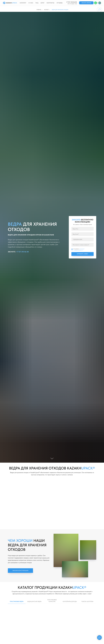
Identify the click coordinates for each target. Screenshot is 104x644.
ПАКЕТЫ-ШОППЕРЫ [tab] (87, 601)
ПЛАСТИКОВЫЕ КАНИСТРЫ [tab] (52, 601)
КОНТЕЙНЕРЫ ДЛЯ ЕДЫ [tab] (70, 601)
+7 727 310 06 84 (72, 2)
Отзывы (60, 3)
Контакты (51, 3)
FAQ (37, 3)
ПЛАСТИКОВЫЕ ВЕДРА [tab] (17, 601)
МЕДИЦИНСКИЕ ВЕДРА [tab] (34, 601)
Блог (43, 3)
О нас (31, 3)
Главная (39, 10)
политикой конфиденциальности (79, 249)
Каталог (23, 3)
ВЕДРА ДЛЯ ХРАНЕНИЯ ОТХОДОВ (60, 10)
